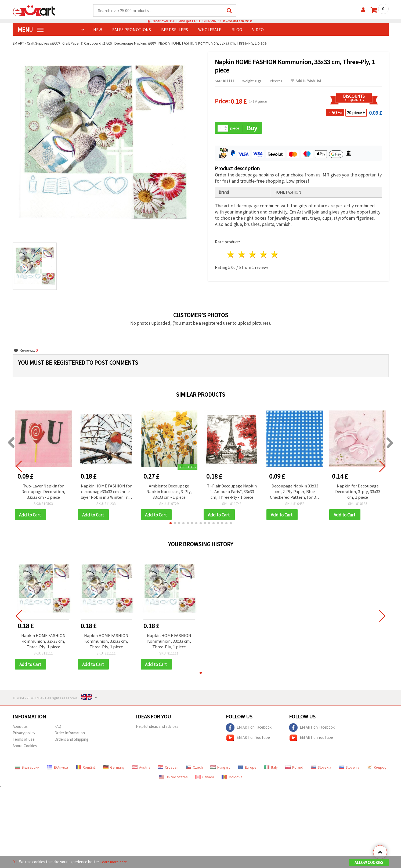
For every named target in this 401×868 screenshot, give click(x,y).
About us (20, 729)
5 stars (275, 255)
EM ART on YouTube (248, 741)
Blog (237, 30)
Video (258, 30)
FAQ (58, 729)
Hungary (220, 770)
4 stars (264, 255)
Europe (247, 770)
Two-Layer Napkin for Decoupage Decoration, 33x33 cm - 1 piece (43, 492)
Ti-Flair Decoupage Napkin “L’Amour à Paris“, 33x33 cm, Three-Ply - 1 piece (232, 492)
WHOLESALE (210, 30)
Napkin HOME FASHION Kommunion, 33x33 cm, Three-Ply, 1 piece (43, 643)
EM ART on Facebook (249, 730)
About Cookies (25, 749)
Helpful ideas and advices (157, 729)
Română (86, 770)
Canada (205, 780)
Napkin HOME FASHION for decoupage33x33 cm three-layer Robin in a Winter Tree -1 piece (106, 492)
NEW (98, 30)
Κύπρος (377, 770)
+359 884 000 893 (238, 21)
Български (27, 770)
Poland (294, 770)
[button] (171, 525)
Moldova (232, 780)
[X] (15, 862)
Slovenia (349, 770)
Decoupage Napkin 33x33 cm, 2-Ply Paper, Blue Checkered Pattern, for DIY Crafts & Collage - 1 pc (295, 492)
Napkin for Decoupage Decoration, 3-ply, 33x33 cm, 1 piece (358, 492)
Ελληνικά (58, 770)
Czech (194, 770)
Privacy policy (24, 736)
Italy (271, 770)
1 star (231, 255)
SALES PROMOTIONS (132, 30)
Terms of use (24, 742)
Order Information (70, 736)
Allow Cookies (369, 863)
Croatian (168, 770)
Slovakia (321, 770)
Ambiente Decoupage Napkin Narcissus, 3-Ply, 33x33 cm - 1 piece (169, 492)
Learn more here (115, 862)
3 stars (253, 255)
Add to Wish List (306, 81)
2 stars (242, 255)
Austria (141, 770)
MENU (31, 30)
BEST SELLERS (175, 30)
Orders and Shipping (71, 742)
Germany (114, 770)
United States (173, 780)
